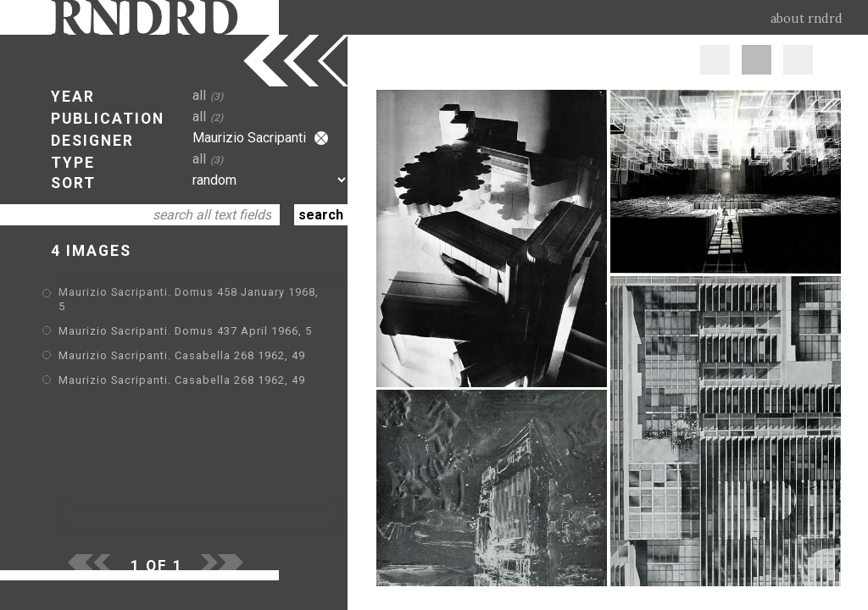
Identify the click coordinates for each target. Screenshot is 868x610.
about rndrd (807, 19)
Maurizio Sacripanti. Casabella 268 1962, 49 (182, 355)
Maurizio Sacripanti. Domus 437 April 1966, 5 (185, 331)
